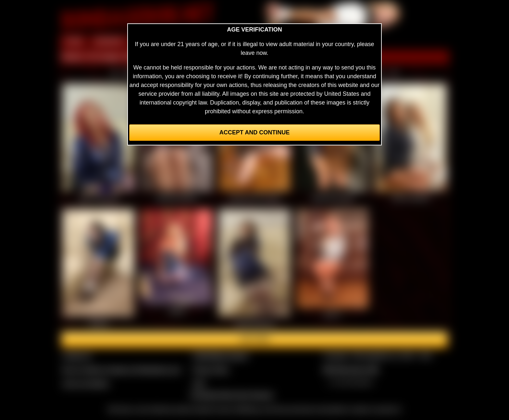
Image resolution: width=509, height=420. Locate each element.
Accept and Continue (255, 132)
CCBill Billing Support (220, 356)
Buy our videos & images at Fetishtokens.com (122, 370)
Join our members (86, 384)
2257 (199, 384)
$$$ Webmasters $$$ (351, 370)
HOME (74, 42)
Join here (254, 340)
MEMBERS (109, 42)
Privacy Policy (211, 370)
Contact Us (77, 356)
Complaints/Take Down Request (231, 395)
